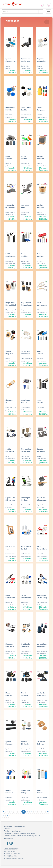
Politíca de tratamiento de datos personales (19, 833)
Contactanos (8, 838)
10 (48, 812)
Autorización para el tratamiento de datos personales (22, 836)
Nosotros (7, 829)
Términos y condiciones (12, 831)
